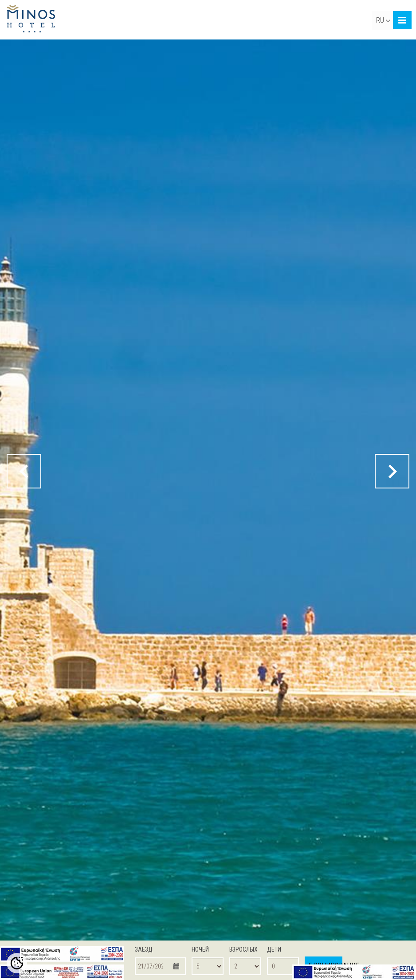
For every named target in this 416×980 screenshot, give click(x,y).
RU (383, 20)
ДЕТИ (274, 949)
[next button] (392, 471)
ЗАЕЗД (144, 949)
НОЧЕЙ (200, 949)
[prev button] (24, 471)
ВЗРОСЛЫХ (243, 949)
